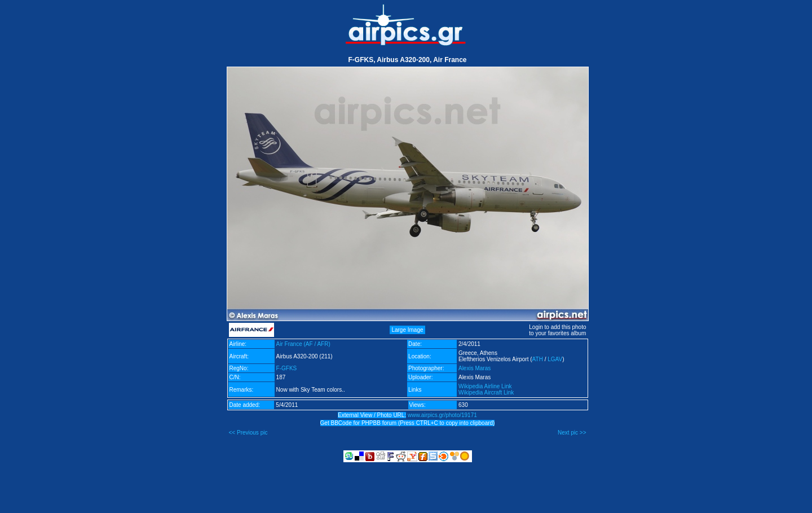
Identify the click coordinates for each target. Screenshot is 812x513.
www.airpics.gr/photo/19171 (442, 415)
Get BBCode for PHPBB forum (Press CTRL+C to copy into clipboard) (408, 423)
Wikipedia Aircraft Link (486, 393)
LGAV (555, 359)
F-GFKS (287, 368)
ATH (538, 359)
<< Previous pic (248, 433)
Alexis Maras (475, 368)
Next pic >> (572, 433)
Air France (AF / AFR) (303, 344)
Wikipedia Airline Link (485, 386)
